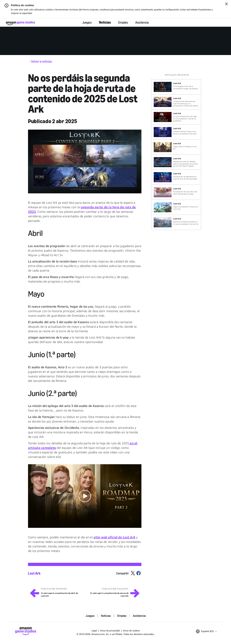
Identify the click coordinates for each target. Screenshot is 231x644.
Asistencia (142, 22)
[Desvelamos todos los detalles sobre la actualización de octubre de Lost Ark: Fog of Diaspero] (176, 162)
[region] (177, 152)
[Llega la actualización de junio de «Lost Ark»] (176, 207)
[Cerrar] (226, 4)
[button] (85, 161)
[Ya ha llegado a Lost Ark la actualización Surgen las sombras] (176, 87)
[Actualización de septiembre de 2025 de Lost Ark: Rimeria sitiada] (176, 177)
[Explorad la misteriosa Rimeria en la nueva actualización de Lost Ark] (176, 222)
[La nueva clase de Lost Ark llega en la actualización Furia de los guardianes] (176, 117)
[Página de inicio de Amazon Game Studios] (20, 23)
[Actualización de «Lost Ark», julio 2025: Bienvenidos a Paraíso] (176, 192)
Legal (94, 630)
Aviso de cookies (131, 630)
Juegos (87, 22)
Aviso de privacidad (110, 630)
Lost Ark (34, 573)
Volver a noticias (41, 61)
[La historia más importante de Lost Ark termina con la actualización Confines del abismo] (176, 102)
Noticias (105, 22)
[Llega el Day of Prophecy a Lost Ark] (176, 147)
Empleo (123, 22)
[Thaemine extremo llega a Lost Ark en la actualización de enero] (176, 132)
